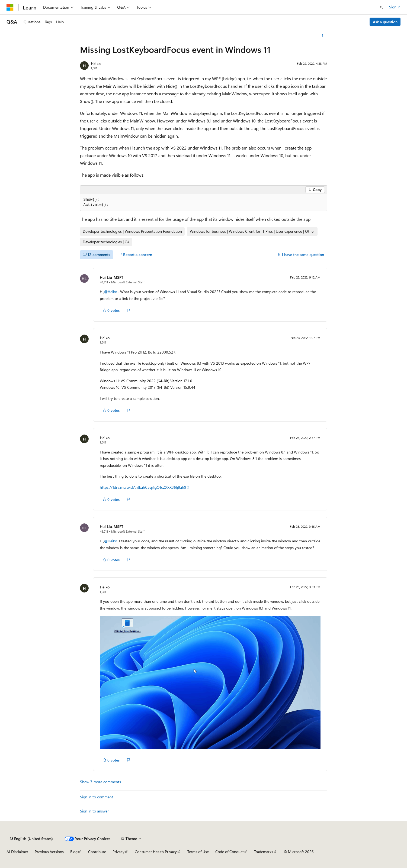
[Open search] (382, 7)
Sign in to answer (94, 811)
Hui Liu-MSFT (112, 277)
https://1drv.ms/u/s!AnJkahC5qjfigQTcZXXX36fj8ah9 (143, 487)
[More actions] (322, 36)
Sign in (395, 7)
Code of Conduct (230, 852)
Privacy (118, 852)
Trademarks (264, 852)
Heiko (96, 64)
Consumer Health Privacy (156, 852)
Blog (74, 852)
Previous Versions (49, 852)
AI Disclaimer (17, 852)
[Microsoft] (10, 7)
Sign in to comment (97, 797)
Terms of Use (198, 852)
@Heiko (111, 292)
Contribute (97, 852)
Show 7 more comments (100, 782)
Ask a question (385, 22)
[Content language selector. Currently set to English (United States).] (31, 839)
